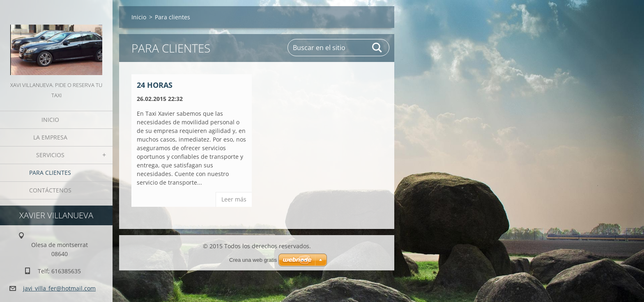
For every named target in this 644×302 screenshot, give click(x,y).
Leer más (234, 199)
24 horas (155, 85)
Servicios (50, 155)
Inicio (50, 120)
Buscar (377, 48)
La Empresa (50, 137)
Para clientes (50, 173)
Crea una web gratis (253, 260)
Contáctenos (50, 190)
